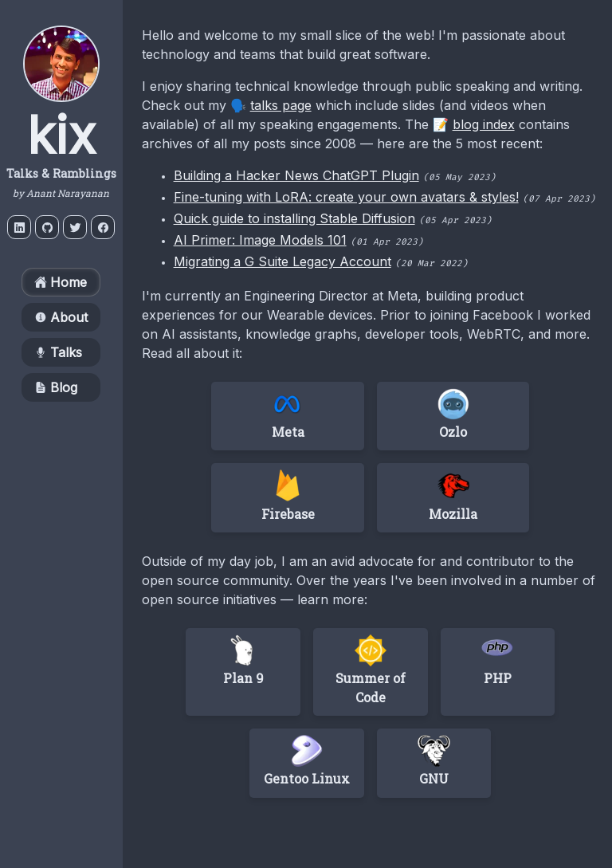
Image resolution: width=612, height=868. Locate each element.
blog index (484, 124)
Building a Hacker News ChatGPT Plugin (296, 175)
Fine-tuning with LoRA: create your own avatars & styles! (346, 197)
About (61, 317)
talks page (281, 105)
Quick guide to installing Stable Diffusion (294, 218)
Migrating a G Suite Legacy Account (282, 261)
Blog (56, 387)
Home (61, 282)
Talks (58, 352)
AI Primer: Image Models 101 (260, 240)
